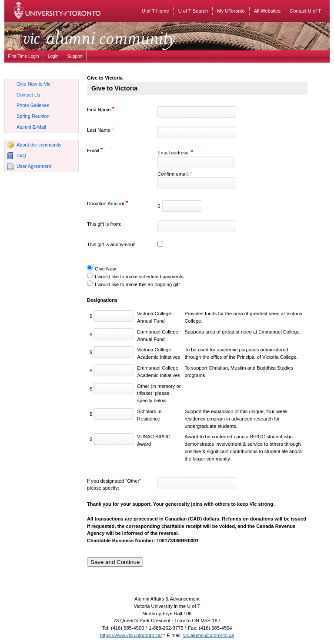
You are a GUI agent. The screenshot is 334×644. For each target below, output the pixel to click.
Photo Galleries (33, 105)
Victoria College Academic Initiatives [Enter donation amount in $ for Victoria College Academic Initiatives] (159, 353)
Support (75, 56)
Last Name (100, 130)
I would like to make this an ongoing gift (137, 284)
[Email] (195, 162)
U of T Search (193, 11)
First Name (101, 110)
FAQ (21, 156)
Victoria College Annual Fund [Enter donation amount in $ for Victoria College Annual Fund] (154, 317)
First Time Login (23, 56)
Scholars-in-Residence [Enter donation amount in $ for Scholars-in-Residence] (150, 415)
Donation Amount (107, 204)
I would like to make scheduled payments (139, 277)
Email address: (175, 153)
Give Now (105, 269)
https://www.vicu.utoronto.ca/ (131, 635)
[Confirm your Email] (197, 183)
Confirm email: (175, 174)
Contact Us (28, 95)
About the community (39, 145)
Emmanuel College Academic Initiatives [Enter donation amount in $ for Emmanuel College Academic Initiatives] (159, 372)
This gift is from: (104, 224)
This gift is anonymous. (112, 244)
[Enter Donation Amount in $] (182, 206)
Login (53, 56)
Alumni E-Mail (31, 127)
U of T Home (155, 11)
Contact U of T (305, 11)
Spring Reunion (33, 116)
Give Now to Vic (33, 84)
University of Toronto (63, 11)
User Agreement (34, 166)
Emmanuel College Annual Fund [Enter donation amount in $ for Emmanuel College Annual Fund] (158, 335)
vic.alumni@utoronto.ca (209, 635)
